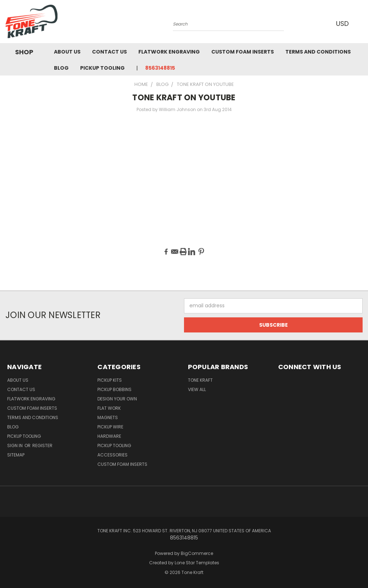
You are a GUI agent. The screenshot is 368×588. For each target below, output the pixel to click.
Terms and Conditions (318, 52)
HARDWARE (109, 436)
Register (42, 445)
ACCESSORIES (112, 455)
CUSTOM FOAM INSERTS (122, 464)
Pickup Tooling (102, 68)
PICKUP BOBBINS (114, 389)
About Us (67, 52)
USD (342, 24)
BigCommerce (197, 553)
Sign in (15, 445)
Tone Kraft (200, 380)
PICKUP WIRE (110, 427)
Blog (61, 68)
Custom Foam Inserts (243, 52)
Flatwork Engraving (169, 52)
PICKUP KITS (110, 380)
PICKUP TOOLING (114, 445)
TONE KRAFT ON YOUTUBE (184, 98)
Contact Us (109, 52)
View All (197, 389)
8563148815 (160, 68)
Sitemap (16, 455)
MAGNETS (108, 417)
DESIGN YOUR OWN (117, 399)
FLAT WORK (109, 408)
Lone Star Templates (197, 563)
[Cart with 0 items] (361, 23)
